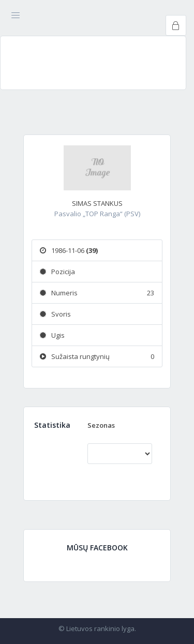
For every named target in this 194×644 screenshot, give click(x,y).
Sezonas (101, 425)
